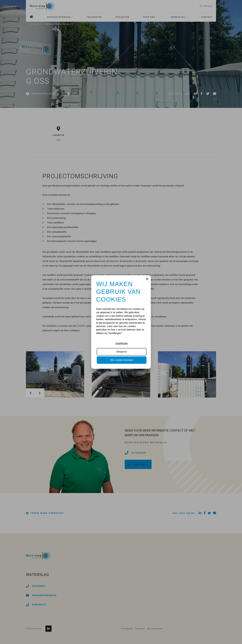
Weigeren (122, 352)
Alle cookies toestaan (122, 360)
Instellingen (122, 343)
